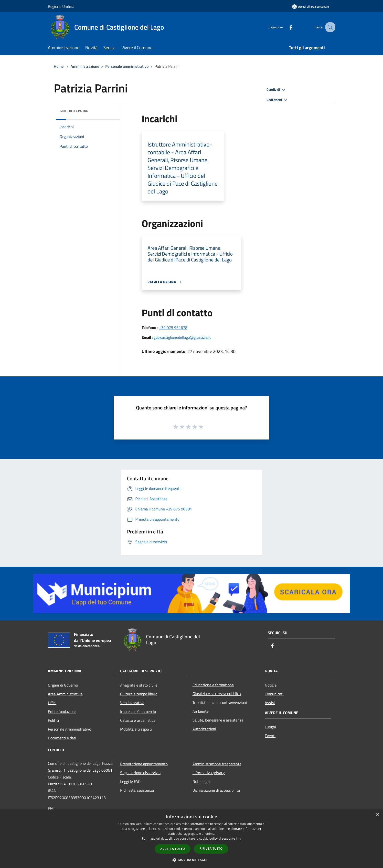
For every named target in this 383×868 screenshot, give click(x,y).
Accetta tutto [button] (173, 849)
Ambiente (201, 711)
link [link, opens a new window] (239, 839)
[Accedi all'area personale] (310, 6)
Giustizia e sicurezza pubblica (217, 694)
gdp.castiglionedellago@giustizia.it (182, 337)
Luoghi (270, 727)
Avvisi (270, 703)
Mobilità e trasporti (136, 729)
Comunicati (274, 694)
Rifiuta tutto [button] (211, 849)
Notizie (271, 685)
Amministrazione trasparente (217, 764)
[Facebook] (286, 27)
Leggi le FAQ (130, 781)
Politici (53, 720)
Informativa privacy (209, 773)
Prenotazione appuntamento (144, 764)
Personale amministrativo (127, 66)
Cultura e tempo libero (139, 694)
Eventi (270, 736)
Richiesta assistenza (137, 790)
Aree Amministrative (65, 694)
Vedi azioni (277, 100)
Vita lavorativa (132, 703)
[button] (191, 860)
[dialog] (191, 839)
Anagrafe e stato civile (139, 685)
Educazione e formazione (213, 685)
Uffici (52, 703)
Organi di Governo (63, 685)
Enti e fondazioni (62, 711)
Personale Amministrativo (69, 729)
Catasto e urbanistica (138, 720)
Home (59, 66)
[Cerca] (329, 27)
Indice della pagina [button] (74, 111)
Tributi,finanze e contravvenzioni (220, 702)
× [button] (378, 815)
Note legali (201, 781)
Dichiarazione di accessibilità (216, 790)
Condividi (277, 90)
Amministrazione (85, 66)
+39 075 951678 (173, 327)
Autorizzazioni (204, 729)
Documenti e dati (62, 738)
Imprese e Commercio (138, 711)
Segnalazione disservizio (140, 773)
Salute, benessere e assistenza (218, 720)
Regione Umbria (61, 6)
